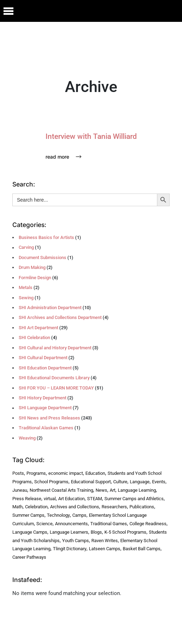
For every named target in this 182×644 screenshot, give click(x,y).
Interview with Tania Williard (91, 136)
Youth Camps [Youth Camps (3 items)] (75, 541)
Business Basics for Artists (46, 237)
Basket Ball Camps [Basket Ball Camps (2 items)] (142, 549)
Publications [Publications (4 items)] (142, 507)
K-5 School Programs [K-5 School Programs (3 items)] (125, 532)
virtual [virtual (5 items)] (50, 499)
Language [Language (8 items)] (140, 482)
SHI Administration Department (50, 308)
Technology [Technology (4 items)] (58, 515)
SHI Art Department (38, 328)
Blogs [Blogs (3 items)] (96, 532)
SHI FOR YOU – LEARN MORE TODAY (56, 388)
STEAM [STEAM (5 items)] (95, 499)
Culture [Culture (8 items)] (120, 482)
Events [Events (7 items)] (159, 482)
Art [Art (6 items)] (113, 490)
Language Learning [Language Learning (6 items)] (137, 490)
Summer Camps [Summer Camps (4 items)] (28, 515)
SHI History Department (43, 398)
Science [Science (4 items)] (44, 524)
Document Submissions (43, 257)
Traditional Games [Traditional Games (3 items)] (109, 524)
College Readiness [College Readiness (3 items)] (148, 524)
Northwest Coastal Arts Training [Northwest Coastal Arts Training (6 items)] (61, 490)
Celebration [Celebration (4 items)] (36, 507)
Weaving (27, 438)
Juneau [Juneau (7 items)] (20, 490)
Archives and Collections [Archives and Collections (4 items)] (75, 507)
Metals (26, 287)
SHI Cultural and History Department (55, 348)
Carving (26, 247)
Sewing (26, 298)
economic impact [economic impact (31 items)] (66, 473)
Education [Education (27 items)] (95, 473)
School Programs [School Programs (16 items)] (51, 482)
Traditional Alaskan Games (46, 428)
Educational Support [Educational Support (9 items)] (91, 482)
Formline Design (35, 278)
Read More (64, 157)
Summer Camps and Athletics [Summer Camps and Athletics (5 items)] (134, 499)
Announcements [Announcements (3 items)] (71, 524)
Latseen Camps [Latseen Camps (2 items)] (105, 549)
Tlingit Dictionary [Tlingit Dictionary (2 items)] (70, 549)
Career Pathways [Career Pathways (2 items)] (29, 557)
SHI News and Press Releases (49, 418)
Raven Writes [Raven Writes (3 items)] (105, 541)
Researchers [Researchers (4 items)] (114, 507)
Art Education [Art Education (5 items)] (71, 499)
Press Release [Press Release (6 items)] (27, 499)
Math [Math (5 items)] (17, 507)
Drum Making (32, 267)
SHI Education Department (45, 368)
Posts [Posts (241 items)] (18, 473)
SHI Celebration (34, 338)
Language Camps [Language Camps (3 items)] (30, 532)
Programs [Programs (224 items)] (36, 473)
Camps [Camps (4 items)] (79, 515)
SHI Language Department (45, 408)
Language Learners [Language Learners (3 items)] (69, 532)
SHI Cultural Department (43, 358)
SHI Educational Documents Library (54, 378)
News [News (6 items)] (101, 490)
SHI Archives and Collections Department (60, 317)
